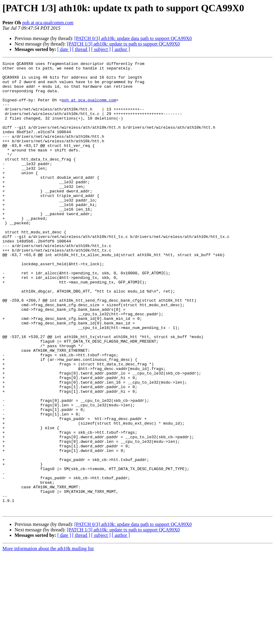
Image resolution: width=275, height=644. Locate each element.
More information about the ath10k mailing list (48, 639)
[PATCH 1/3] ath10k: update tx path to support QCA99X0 (123, 44)
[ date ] (64, 49)
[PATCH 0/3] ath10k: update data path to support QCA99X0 (133, 38)
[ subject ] (101, 49)
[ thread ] (81, 49)
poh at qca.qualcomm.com (48, 23)
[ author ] (121, 49)
